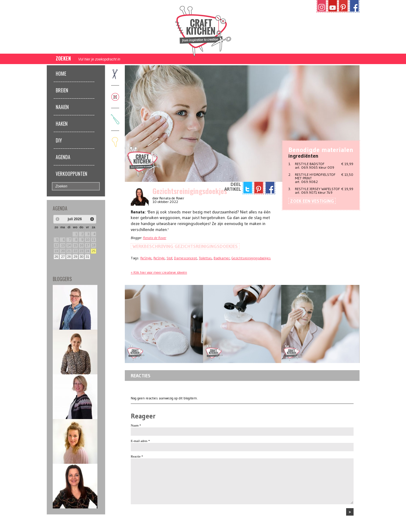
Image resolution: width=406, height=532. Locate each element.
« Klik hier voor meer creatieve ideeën (159, 272)
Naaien (62, 107)
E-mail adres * (140, 441)
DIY (59, 140)
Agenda (63, 157)
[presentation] (176, 520)
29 (75, 257)
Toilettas (205, 258)
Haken (62, 124)
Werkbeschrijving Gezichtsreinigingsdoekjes (185, 246)
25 (94, 251)
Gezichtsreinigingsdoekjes (251, 258)
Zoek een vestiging (312, 201)
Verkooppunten (71, 174)
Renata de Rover (155, 238)
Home (61, 74)
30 (81, 257)
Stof (169, 258)
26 (56, 257)
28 (69, 257)
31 (88, 257)
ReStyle (146, 258)
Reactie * (137, 456)
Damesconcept (185, 258)
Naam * (136, 425)
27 (63, 257)
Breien (62, 90)
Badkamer (222, 258)
